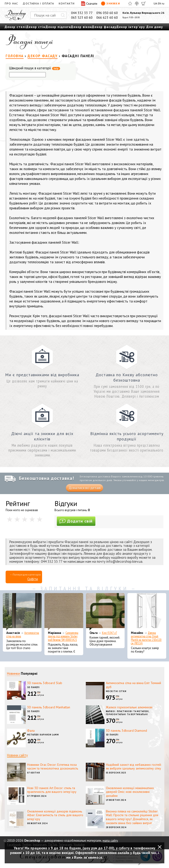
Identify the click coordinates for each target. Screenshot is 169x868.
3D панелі (33, 687)
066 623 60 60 (107, 18)
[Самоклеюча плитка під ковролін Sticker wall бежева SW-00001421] (64, 612)
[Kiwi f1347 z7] (105, 612)
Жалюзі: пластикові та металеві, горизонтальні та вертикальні (128, 713)
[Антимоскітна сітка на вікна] (22, 612)
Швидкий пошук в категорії (35, 68)
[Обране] (130, 4)
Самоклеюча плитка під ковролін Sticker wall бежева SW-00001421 (63, 636)
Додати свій (76, 521)
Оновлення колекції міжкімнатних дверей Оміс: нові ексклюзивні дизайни (130, 792)
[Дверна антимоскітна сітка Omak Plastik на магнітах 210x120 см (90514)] (147, 612)
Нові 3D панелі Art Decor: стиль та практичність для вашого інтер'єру (52, 790)
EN (159, 3)
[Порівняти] (137, 4)
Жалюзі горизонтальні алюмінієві (129, 707)
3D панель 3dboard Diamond (126, 731)
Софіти (33, 579)
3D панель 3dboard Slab (45, 683)
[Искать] (63, 15)
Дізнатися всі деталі (84, 488)
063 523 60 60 (82, 18)
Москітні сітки (116, 691)
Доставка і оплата (38, 3)
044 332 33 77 (82, 13)
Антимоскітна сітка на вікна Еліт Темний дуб (133, 685)
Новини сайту (17, 755)
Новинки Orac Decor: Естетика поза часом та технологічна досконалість (53, 767)
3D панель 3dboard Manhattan (49, 707)
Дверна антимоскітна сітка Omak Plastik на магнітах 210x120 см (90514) (146, 638)
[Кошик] (144, 4)
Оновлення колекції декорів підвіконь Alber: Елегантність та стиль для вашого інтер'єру (55, 815)
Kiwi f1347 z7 (110, 633)
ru (163, 3)
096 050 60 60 (107, 13)
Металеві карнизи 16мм (43, 735)
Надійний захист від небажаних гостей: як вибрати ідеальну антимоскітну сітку (134, 767)
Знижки (110, 4)
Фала (31, 731)
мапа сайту (110, 840)
